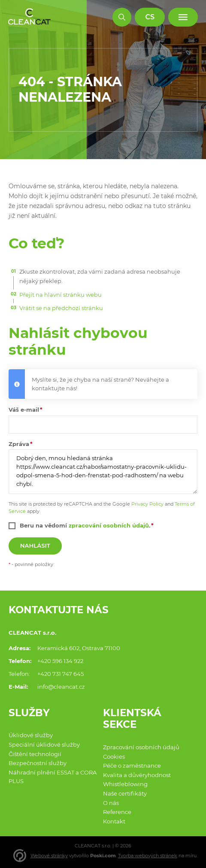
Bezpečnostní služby (38, 763)
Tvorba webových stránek (148, 856)
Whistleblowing (125, 784)
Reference (117, 812)
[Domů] (29, 17)
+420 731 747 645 (61, 674)
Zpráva (19, 444)
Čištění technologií (35, 754)
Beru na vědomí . (85, 525)
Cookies (114, 756)
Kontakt (114, 821)
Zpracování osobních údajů (141, 747)
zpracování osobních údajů (109, 525)
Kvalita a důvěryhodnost (137, 775)
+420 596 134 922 (60, 661)
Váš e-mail (24, 410)
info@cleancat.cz (61, 687)
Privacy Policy (147, 504)
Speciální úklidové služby (44, 744)
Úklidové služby (31, 735)
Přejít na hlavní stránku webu (61, 295)
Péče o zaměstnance (132, 766)
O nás (111, 803)
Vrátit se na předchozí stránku (61, 308)
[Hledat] (122, 17)
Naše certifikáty (125, 793)
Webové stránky (49, 856)
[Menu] (183, 17)
